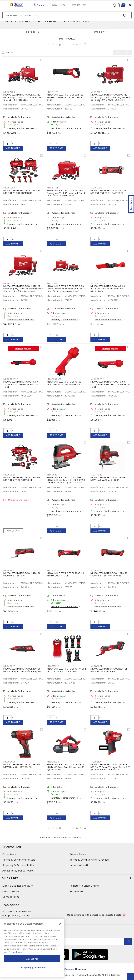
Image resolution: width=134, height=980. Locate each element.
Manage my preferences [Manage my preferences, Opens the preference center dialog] (32, 967)
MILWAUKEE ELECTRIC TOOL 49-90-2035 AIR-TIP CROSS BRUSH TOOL (65, 383)
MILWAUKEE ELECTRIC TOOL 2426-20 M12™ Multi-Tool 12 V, (22, 574)
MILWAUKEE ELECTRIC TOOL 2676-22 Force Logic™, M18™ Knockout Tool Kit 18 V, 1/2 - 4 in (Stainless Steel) (23, 289)
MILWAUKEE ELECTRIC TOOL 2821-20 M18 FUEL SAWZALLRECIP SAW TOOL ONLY (65, 97)
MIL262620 (96, 570)
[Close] (60, 924)
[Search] (67, 15)
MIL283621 (96, 666)
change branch (79, 5)
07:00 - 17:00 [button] (58, 5)
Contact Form (11, 897)
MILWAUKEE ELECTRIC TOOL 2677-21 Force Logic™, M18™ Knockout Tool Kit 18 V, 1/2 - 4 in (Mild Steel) (67, 193)
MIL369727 (9, 188)
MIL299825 (9, 475)
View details (13, 531)
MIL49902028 (11, 379)
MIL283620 (53, 570)
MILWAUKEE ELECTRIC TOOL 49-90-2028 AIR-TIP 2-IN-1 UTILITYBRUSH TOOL (21, 384)
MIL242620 (9, 570)
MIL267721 (52, 188)
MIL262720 (96, 188)
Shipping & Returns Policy (18, 865)
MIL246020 (9, 666)
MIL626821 (53, 475)
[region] (32, 948)
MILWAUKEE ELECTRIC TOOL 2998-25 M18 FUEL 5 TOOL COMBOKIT (22, 479)
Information (67, 847)
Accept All (32, 959)
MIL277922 (96, 92)
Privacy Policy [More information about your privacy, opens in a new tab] (15, 952)
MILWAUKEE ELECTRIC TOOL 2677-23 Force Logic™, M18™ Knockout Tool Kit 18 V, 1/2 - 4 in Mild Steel (23, 97)
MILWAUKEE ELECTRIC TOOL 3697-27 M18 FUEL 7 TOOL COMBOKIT (22, 192)
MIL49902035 (54, 379)
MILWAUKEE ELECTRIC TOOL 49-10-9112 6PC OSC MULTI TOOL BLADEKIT (66, 670)
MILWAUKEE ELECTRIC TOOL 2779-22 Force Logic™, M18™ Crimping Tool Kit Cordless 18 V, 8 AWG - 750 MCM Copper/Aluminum (110, 99)
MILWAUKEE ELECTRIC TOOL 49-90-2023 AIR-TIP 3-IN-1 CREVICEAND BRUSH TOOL (108, 289)
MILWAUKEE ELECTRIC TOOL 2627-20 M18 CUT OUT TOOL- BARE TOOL (109, 192)
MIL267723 (9, 92)
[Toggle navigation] (4, 5)
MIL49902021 (97, 379)
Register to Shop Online (84, 886)
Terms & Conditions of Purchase (89, 860)
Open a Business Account (18, 886)
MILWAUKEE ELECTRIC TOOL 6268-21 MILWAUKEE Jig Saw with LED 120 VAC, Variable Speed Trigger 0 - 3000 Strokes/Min (66, 481)
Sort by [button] (99, 32)
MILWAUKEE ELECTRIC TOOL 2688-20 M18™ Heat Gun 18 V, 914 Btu (22, 766)
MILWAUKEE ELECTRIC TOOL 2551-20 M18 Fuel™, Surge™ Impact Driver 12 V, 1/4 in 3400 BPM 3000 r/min (110, 767)
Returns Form (78, 891)
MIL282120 (53, 92)
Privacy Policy (78, 854)
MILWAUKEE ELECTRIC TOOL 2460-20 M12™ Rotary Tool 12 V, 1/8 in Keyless (22, 670)
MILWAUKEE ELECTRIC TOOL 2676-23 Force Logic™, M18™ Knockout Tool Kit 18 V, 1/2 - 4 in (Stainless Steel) (67, 289)
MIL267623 (53, 283)
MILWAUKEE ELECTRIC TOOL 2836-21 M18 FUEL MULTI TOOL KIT (109, 670)
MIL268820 (10, 762)
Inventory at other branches (21, 128)
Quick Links (67, 878)
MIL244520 (96, 475)
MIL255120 (96, 762)
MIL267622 (9, 283)
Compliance (10, 854)
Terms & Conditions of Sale (19, 860)
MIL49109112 (53, 666)
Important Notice (80, 865)
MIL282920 (53, 762)
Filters (33, 32)
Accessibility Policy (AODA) (18, 871)
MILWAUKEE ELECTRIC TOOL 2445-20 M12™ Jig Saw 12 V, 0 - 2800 (109, 479)
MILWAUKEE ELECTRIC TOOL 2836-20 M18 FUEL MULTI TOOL (65, 574)
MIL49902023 (98, 283)
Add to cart (13, 148)
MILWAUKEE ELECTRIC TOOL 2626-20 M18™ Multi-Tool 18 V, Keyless (109, 574)
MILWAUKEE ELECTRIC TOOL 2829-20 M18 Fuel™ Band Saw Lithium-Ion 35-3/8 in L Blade (66, 767)
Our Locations (11, 891)
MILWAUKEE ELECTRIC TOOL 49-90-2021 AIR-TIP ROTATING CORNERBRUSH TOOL (110, 384)
